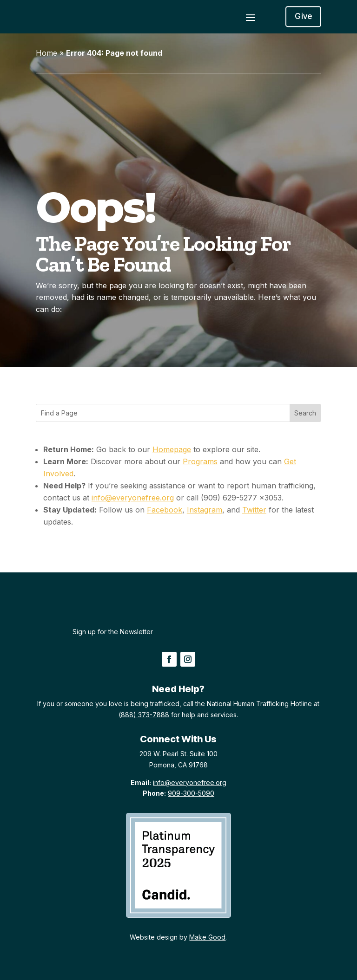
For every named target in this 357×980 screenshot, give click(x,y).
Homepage (172, 449)
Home (46, 53)
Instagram (205, 510)
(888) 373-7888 (144, 715)
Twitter (254, 510)
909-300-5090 (191, 793)
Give (303, 16)
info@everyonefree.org (133, 498)
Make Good (207, 937)
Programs (200, 461)
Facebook (165, 510)
